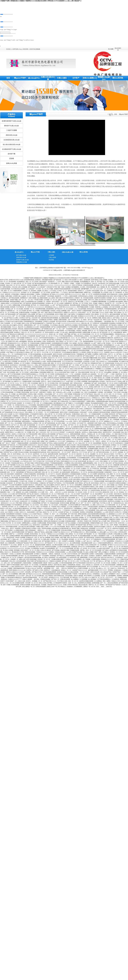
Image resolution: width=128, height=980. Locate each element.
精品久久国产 (54, 437)
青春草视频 (63, 380)
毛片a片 (78, 504)
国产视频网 (47, 417)
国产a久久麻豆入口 (86, 366)
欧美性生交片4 (33, 446)
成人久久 (90, 542)
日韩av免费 (19, 369)
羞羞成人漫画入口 (107, 319)
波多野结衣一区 (40, 333)
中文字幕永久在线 (68, 346)
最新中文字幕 (101, 344)
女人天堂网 (120, 348)
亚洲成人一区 (112, 280)
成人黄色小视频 (60, 424)
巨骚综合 (61, 451)
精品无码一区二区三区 (108, 444)
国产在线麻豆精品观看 (29, 496)
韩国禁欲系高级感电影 (38, 304)
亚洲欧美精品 (76, 415)
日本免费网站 (108, 373)
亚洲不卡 (115, 300)
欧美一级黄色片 (78, 329)
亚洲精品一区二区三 (117, 564)
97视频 (59, 525)
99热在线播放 (96, 291)
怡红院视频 (51, 297)
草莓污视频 (19, 504)
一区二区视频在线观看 (94, 415)
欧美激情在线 (102, 475)
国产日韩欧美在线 (63, 402)
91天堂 (31, 357)
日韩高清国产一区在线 (86, 413)
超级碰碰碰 (88, 384)
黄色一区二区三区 (64, 369)
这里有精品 (48, 398)
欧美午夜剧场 (110, 328)
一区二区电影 (24, 360)
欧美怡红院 (112, 415)
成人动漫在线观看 (64, 496)
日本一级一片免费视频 (113, 420)
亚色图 (11, 280)
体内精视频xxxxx (114, 397)
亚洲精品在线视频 (121, 509)
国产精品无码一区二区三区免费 (64, 309)
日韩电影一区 (47, 515)
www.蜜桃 (18, 433)
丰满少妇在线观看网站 (55, 400)
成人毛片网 (125, 502)
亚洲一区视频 (7, 585)
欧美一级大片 (87, 540)
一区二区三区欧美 (117, 440)
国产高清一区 (11, 369)
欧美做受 (13, 308)
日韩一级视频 (12, 337)
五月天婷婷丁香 (81, 424)
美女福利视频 (82, 309)
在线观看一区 (21, 404)
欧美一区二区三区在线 (115, 395)
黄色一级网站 (120, 456)
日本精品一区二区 (18, 368)
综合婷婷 (55, 451)
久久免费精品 (98, 582)
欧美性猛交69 (91, 309)
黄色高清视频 (25, 393)
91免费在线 (50, 378)
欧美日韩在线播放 (63, 397)
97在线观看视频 (105, 437)
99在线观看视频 (45, 311)
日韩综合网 (103, 476)
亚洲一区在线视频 (33, 384)
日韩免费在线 (42, 331)
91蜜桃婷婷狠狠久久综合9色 (90, 311)
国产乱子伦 (122, 311)
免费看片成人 (88, 293)
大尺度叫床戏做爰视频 (35, 355)
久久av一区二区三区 (21, 384)
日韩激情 (8, 464)
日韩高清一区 (30, 480)
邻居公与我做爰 (61, 507)
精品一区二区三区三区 (27, 371)
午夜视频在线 (45, 295)
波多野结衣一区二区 (121, 375)
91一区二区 (123, 467)
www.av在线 (69, 422)
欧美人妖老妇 (102, 358)
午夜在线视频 (20, 338)
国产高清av (57, 462)
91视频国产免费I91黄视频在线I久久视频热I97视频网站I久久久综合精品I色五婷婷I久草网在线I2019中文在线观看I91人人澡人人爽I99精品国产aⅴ (41, 1)
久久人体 (12, 504)
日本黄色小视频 (32, 395)
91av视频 (17, 346)
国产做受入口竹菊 (99, 451)
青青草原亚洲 (74, 496)
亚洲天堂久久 (63, 357)
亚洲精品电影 (77, 395)
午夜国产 (13, 444)
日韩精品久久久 (52, 387)
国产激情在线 (74, 578)
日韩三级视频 (68, 395)
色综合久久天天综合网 (70, 371)
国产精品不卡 (36, 451)
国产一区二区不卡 (36, 353)
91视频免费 (116, 466)
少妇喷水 (121, 295)
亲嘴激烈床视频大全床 (97, 524)
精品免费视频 (8, 442)
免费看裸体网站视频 (77, 400)
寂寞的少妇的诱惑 (35, 358)
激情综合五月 (87, 400)
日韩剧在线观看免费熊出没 (18, 389)
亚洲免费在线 (72, 565)
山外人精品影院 (92, 375)
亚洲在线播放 (99, 554)
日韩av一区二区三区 (110, 404)
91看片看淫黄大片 (62, 417)
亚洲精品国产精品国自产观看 (90, 306)
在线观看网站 (13, 348)
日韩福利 (53, 311)
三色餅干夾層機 (12, 131)
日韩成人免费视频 (61, 311)
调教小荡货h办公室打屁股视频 (71, 282)
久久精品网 (109, 535)
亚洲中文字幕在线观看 (27, 378)
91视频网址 (16, 417)
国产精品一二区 (123, 556)
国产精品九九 (61, 556)
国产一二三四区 (115, 337)
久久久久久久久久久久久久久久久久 (88, 371)
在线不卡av (99, 427)
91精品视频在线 (118, 333)
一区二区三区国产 (66, 453)
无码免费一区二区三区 (32, 584)
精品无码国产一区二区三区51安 (46, 351)
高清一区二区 (61, 449)
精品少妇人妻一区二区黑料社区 (91, 324)
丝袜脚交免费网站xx (16, 386)
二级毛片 (49, 382)
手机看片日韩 (88, 522)
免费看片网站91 (91, 402)
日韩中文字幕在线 (77, 286)
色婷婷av (14, 435)
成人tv (78, 498)
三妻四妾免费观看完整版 (73, 377)
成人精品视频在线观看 (84, 536)
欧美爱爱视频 (15, 585)
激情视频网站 (9, 364)
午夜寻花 (46, 498)
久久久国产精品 (80, 406)
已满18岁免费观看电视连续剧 (53, 469)
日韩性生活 (61, 418)
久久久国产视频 (79, 545)
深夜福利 (6, 320)
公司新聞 (51, 256)
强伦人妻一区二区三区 (97, 373)
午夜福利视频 (76, 378)
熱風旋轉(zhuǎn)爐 (22, 263)
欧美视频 (119, 324)
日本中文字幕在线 (15, 320)
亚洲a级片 (92, 556)
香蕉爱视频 (55, 357)
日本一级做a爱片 (101, 420)
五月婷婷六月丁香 (30, 404)
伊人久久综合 (50, 500)
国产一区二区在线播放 (79, 471)
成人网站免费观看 (18, 520)
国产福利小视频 (29, 464)
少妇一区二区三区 (27, 455)
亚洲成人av (15, 387)
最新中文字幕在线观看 (13, 565)
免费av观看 (22, 574)
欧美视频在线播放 (33, 346)
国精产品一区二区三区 (98, 578)
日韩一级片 (41, 313)
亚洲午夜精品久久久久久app (17, 377)
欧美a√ (39, 529)
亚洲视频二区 (41, 302)
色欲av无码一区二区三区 (13, 286)
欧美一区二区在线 (21, 337)
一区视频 (77, 284)
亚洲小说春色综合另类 (59, 440)
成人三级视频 (101, 288)
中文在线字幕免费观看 (16, 447)
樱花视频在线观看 (48, 280)
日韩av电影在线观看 (84, 373)
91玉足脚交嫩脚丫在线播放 (82, 404)
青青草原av (69, 440)
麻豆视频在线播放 (6, 328)
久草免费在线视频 (9, 346)
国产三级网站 (14, 491)
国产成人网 (87, 484)
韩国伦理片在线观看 (118, 529)
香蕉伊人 (84, 435)
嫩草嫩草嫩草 (85, 289)
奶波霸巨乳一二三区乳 (55, 282)
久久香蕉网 (83, 353)
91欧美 (105, 511)
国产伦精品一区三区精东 (46, 502)
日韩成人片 (51, 377)
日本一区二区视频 (15, 407)
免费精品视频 (16, 306)
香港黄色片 (82, 328)
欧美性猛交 (59, 340)
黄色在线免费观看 (113, 584)
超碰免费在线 (77, 520)
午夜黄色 (79, 331)
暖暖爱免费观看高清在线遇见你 (83, 346)
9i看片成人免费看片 (96, 360)
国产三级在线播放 (70, 498)
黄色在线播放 (31, 295)
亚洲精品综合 (21, 348)
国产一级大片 (6, 444)
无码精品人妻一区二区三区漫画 (55, 304)
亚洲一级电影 (121, 426)
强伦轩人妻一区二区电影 (56, 335)
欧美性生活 (71, 387)
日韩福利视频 (63, 515)
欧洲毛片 (51, 565)
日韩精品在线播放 (60, 553)
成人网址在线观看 (47, 355)
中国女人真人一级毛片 (88, 391)
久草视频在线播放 (48, 404)
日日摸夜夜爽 (35, 549)
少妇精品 (102, 371)
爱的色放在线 (107, 446)
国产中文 (37, 480)
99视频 (91, 438)
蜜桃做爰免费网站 (15, 302)
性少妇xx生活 (119, 364)
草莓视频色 (87, 329)
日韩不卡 (76, 422)
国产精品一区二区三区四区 (81, 304)
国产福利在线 (57, 280)
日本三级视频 (110, 282)
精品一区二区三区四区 (32, 282)
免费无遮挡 (4, 344)
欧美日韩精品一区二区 (121, 500)
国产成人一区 (102, 509)
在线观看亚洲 (69, 467)
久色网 (8, 386)
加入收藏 (111, 50)
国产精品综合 (32, 288)
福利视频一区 (116, 373)
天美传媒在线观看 (88, 299)
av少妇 (124, 585)
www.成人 (118, 346)
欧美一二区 (55, 515)
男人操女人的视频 (82, 300)
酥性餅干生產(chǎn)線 (12, 126)
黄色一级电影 (90, 328)
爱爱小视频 (104, 386)
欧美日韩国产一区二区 (114, 286)
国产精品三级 (86, 364)
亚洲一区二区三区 (104, 311)
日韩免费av (94, 380)
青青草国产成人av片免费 (54, 324)
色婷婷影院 (52, 558)
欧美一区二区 (100, 391)
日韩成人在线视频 (32, 286)
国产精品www (100, 562)
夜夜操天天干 (123, 342)
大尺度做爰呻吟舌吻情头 (37, 415)
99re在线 (54, 417)
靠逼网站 (82, 513)
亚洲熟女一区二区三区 (29, 386)
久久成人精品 (64, 333)
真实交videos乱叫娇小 (87, 377)
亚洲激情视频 (8, 368)
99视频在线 (87, 344)
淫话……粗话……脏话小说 (53, 493)
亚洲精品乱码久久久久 (14, 344)
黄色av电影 (74, 317)
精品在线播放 (111, 509)
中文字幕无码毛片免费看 (18, 289)
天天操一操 (104, 576)
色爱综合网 (25, 380)
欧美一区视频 (93, 304)
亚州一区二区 (118, 357)
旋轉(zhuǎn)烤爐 (12, 164)
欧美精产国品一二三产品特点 (60, 293)
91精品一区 (39, 507)
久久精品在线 (70, 433)
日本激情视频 (44, 391)
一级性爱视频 (107, 322)
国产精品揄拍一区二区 (91, 535)
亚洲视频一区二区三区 (113, 429)
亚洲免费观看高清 (29, 322)
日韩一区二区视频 (48, 349)
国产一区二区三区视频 (19, 317)
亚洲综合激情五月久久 (59, 382)
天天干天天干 (103, 571)
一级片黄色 (80, 522)
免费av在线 (22, 560)
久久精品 (4, 422)
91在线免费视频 (36, 504)
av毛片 (78, 562)
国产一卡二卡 (24, 357)
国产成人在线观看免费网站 (59, 328)
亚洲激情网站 (33, 493)
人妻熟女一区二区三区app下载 (110, 442)
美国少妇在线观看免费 (121, 328)
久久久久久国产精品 (35, 380)
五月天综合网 (53, 391)
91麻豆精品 (54, 402)
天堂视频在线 (43, 320)
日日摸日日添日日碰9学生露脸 (14, 322)
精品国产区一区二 (110, 304)
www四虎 (55, 348)
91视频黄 (85, 509)
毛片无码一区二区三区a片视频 (44, 289)
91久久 (85, 507)
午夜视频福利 (78, 509)
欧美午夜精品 (17, 455)
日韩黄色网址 (115, 417)
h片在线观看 (10, 409)
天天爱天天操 (94, 329)
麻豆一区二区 (11, 473)
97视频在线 (23, 295)
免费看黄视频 (84, 558)
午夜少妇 (47, 420)
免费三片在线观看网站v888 (29, 302)
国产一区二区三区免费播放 (42, 326)
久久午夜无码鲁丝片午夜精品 (99, 340)
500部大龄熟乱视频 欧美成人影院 (104, 297)
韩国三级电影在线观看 (45, 411)
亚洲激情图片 (108, 473)
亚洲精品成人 (118, 571)
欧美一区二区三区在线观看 (105, 387)
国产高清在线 (29, 409)
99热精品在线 (84, 529)
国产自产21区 (15, 426)
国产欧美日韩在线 (61, 322)
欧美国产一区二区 (95, 357)
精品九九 (94, 467)
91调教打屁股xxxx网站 (42, 527)
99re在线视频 (101, 317)
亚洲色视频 (43, 373)
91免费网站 (95, 302)
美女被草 (12, 469)
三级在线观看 (41, 386)
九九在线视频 (76, 393)
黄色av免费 (23, 426)
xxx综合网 (88, 291)
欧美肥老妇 (53, 556)
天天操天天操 (23, 482)
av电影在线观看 (73, 297)
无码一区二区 (22, 300)
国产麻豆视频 (80, 302)
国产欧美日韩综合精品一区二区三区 (107, 453)
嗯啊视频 (77, 380)
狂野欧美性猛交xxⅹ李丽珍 (86, 297)
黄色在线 (21, 329)
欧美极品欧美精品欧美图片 (12, 360)
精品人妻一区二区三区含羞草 (51, 473)
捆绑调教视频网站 (88, 464)
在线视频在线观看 (32, 389)
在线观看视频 (111, 358)
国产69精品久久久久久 (87, 482)
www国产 (14, 500)
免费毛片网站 (103, 355)
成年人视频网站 (18, 496)
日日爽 (38, 460)
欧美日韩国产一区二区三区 (60, 302)
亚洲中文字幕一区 (43, 536)
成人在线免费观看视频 (45, 427)
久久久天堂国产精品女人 (36, 515)
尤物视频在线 (120, 565)
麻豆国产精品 (51, 340)
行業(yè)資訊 (62, 79)
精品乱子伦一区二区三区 (55, 358)
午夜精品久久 (88, 440)
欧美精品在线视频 (62, 573)
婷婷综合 (43, 460)
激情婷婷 (112, 496)
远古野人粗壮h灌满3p (75, 480)
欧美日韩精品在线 (112, 295)
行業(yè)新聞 (52, 258)
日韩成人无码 (37, 456)
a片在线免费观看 (71, 458)
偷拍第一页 (21, 545)
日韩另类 (116, 556)
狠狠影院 (19, 493)
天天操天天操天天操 (94, 558)
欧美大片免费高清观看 (121, 384)
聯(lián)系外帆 (118, 79)
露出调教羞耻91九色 (59, 404)
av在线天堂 (53, 389)
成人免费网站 (78, 560)
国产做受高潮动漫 (50, 424)
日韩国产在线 (24, 417)
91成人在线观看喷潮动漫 (27, 280)
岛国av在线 (3, 415)
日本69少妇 (22, 387)
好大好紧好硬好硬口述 (64, 338)
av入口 (76, 309)
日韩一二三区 (78, 342)
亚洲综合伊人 (98, 411)
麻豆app (13, 358)
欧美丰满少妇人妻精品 (77, 389)
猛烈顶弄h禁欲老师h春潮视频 (50, 319)
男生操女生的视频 (24, 453)
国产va (80, 507)
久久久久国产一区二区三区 (103, 289)
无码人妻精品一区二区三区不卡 (100, 315)
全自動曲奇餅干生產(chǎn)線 (12, 150)
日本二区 (40, 540)
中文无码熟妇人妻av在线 (57, 326)
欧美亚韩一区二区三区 (85, 319)
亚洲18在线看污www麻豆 (76, 280)
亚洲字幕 (40, 569)
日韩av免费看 (31, 315)
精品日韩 (21, 328)
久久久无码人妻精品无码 (102, 493)
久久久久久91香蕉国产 (59, 433)
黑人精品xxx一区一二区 (7, 355)
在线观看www (53, 442)
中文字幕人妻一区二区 (87, 378)
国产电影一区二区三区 (111, 562)
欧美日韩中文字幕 (77, 429)
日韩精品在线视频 (99, 482)
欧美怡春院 (85, 520)
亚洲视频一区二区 (37, 582)
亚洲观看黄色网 (68, 360)
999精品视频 (117, 535)
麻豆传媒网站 (120, 302)
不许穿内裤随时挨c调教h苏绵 (105, 338)
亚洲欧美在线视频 (121, 484)
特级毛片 (26, 369)
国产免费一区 (52, 520)
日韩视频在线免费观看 (109, 540)
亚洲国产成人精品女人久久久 (95, 353)
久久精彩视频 (60, 467)
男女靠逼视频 (52, 429)
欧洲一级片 (6, 536)
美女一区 (124, 427)
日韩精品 (46, 446)
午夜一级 (122, 289)
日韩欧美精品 (83, 449)
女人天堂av (14, 545)
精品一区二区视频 (11, 395)
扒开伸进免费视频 (49, 315)
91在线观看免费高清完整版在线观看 (76, 567)
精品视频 (73, 447)
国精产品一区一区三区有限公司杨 (98, 331)
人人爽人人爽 (64, 420)
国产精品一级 (101, 282)
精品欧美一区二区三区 (34, 340)
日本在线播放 (32, 406)
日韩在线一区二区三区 (44, 560)
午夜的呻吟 (24, 346)
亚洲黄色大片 (29, 338)
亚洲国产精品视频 (77, 553)
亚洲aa (44, 342)
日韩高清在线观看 (26, 467)
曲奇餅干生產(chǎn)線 (23, 260)
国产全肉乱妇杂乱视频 (113, 284)
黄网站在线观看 (102, 500)
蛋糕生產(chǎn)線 (12, 136)
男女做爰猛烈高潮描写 (110, 348)
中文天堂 (38, 348)
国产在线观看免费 (8, 413)
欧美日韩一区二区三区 (100, 486)
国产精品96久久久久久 (69, 340)
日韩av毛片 (36, 391)
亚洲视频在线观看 (26, 320)
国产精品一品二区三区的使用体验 (81, 335)
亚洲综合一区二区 (6, 402)
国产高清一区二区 (44, 346)
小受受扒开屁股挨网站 (30, 475)
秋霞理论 (108, 451)
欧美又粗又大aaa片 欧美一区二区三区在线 (99, 564)
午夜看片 (49, 302)
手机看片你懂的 (39, 300)
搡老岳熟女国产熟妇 (116, 349)
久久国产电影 (92, 338)
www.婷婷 (105, 513)
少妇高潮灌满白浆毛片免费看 (60, 344)
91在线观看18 (101, 498)
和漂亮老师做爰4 (20, 480)
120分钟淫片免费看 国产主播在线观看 (78, 505)
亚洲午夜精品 (95, 280)
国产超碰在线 (29, 533)
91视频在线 (43, 484)
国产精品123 (40, 315)
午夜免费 (8, 358)
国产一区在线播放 (68, 329)
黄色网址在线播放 (98, 346)
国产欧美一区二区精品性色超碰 (40, 306)
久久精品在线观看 (73, 573)
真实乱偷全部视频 (67, 531)
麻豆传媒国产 (43, 282)
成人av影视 (52, 299)
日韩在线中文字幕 (52, 288)
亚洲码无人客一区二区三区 (89, 368)
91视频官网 (111, 520)
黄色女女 (118, 331)
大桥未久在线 (118, 544)
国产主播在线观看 (22, 315)
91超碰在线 (57, 554)
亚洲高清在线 (51, 342)
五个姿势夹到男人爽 (62, 366)
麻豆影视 (35, 471)
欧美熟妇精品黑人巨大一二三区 (64, 375)
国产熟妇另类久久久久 (50, 582)
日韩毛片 (65, 480)
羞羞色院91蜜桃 (100, 447)
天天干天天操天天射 (68, 362)
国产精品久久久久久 (75, 368)
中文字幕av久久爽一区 (106, 504)
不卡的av (56, 337)
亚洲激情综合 (42, 409)
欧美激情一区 (45, 458)
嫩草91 (125, 333)
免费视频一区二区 (106, 516)
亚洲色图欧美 (99, 309)
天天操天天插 (122, 299)
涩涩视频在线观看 (37, 364)
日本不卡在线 (51, 480)
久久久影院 (40, 417)
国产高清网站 (9, 531)
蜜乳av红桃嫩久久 (104, 553)
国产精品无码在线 (31, 387)
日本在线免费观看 (37, 489)
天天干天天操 (83, 453)
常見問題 (51, 260)
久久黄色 (83, 288)
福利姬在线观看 (21, 471)
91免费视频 (84, 382)
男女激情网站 (13, 282)
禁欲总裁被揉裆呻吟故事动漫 (38, 453)
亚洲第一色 (74, 373)
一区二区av (30, 300)
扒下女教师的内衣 (16, 398)
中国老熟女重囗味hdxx (31, 431)
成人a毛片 (29, 462)
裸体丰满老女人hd (67, 460)
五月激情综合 (116, 580)
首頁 (8, 79)
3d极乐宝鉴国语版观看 (16, 489)
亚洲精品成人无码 (94, 437)
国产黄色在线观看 (14, 299)
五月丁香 (93, 562)
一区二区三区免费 (21, 311)
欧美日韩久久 (111, 558)
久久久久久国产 (21, 576)
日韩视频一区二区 (51, 360)
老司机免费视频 (26, 306)
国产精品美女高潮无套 (63, 306)
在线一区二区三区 (73, 582)
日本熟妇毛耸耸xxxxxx (21, 406)
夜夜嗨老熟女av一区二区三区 (75, 442)
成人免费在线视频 (22, 395)
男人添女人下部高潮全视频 (115, 340)
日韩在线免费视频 (113, 362)
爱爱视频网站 (99, 322)
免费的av (98, 386)
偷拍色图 (97, 476)
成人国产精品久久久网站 (11, 319)
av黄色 (4, 326)
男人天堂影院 (105, 293)
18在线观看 (78, 375)
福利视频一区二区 (99, 438)
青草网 (90, 326)
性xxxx (57, 373)
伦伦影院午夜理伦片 (28, 486)
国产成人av (90, 411)
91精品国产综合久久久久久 (80, 571)
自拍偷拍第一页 (120, 293)
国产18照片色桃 (73, 515)
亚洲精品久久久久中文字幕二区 (87, 317)
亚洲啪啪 (93, 364)
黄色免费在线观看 (75, 306)
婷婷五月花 (37, 378)
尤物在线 (48, 487)
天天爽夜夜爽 (78, 587)
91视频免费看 (120, 386)
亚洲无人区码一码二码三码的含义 (20, 400)
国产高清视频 (56, 551)
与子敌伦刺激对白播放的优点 (27, 460)
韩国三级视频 (19, 437)
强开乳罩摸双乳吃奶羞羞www (48, 338)
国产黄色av (50, 444)
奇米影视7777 (107, 407)
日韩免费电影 (39, 322)
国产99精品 (86, 357)
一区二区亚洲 (43, 518)
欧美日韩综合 (79, 464)
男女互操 (15, 288)
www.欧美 (65, 280)
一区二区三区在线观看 (69, 525)
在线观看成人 (97, 574)
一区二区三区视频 (16, 324)
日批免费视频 (62, 458)
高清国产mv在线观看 (49, 322)
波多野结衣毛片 (107, 433)
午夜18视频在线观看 (82, 437)
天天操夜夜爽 (31, 337)
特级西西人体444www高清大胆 (113, 353)
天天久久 (102, 313)
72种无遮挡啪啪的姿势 (57, 406)
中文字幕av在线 (85, 562)
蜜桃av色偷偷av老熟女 (96, 433)
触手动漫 (62, 498)
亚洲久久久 (4, 375)
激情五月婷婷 (64, 413)
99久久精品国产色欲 (96, 337)
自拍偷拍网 (87, 280)
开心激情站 (44, 358)
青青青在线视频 (83, 326)
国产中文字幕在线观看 (14, 375)
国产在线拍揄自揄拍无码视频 (47, 366)
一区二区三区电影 (84, 573)
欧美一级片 (36, 433)
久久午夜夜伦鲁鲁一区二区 (62, 495)
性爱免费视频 (20, 473)
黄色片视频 (96, 313)
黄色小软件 (109, 464)
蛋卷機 (12, 159)
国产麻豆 (20, 304)
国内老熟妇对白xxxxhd (52, 369)
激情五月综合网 (58, 355)
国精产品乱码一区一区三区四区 (30, 565)
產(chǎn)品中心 (34, 79)
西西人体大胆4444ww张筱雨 (103, 300)
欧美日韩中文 (29, 567)
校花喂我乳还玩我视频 (100, 295)
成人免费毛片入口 (17, 382)
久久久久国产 (77, 364)
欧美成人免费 (47, 364)
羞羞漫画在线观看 (60, 516)
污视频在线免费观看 (23, 444)
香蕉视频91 (111, 500)
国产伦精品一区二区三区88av (31, 505)
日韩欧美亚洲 (40, 369)
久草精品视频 (15, 295)
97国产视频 (9, 353)
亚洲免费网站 (79, 486)
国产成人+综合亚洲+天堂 (33, 319)
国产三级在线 (4, 449)
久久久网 (69, 507)
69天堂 (100, 480)
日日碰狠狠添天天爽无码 (83, 315)
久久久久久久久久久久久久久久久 (71, 324)
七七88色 (93, 362)
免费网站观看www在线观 (29, 524)
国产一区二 (35, 437)
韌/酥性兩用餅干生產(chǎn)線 (11, 122)
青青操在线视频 (52, 524)
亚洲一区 (94, 282)
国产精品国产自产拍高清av (54, 484)
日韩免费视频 (90, 513)
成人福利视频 (92, 580)
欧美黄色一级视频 (36, 291)
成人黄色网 (33, 509)
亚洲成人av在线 (51, 460)
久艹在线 (70, 351)
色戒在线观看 (31, 513)
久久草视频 (18, 393)
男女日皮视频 (47, 496)
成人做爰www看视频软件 (99, 536)
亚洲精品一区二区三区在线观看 (119, 553)
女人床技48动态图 (109, 487)
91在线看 (10, 415)
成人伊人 (58, 456)
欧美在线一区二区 (99, 565)
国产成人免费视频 (45, 538)
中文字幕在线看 (76, 289)
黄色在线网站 (53, 458)
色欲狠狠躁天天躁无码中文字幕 (70, 409)
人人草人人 (87, 302)
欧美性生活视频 (65, 504)
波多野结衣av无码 (21, 449)
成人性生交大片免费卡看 (75, 357)
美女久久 (71, 397)
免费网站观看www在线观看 (82, 360)
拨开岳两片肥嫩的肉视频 (76, 293)
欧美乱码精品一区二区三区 (106, 384)
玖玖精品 (25, 515)
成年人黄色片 (28, 447)
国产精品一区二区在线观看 (21, 331)
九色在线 (3, 502)
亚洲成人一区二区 (111, 344)
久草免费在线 (107, 471)
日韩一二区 (53, 525)
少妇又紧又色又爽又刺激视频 (27, 527)
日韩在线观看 (78, 362)
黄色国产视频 (76, 529)
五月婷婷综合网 (10, 487)
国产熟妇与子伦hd (94, 431)
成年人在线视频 (23, 288)
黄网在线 (54, 397)
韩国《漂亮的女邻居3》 (77, 384)
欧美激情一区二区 (27, 293)
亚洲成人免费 (122, 382)
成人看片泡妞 (83, 426)
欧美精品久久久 (78, 460)
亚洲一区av (103, 291)
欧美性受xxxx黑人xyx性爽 (64, 393)
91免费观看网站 (59, 371)
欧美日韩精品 (50, 371)
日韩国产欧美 (115, 342)
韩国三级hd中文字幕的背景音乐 (65, 299)
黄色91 (74, 311)
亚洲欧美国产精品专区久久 (115, 511)
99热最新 (27, 535)
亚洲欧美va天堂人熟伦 (114, 291)
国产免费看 (88, 355)
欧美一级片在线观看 (9, 373)
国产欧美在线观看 (24, 478)
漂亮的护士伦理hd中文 (74, 411)
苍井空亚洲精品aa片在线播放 (29, 407)
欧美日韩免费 (82, 462)
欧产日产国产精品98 (87, 395)
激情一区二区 (8, 291)
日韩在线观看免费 (19, 409)
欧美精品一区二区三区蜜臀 (29, 398)
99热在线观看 (23, 487)
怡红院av (15, 458)
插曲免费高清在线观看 (75, 333)
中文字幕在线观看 (78, 440)
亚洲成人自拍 (90, 348)
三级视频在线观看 (37, 564)
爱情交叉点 (72, 302)
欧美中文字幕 (4, 280)
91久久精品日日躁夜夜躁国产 (77, 402)
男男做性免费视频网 (56, 346)
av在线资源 (86, 362)
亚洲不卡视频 (109, 313)
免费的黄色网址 (29, 326)
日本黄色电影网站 (13, 482)
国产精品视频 (36, 447)
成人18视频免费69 (10, 544)
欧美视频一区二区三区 (101, 286)
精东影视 (5, 507)
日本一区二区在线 (120, 282)
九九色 (97, 417)
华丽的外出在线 (67, 471)
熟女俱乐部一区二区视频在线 (23, 451)
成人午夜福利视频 (97, 400)
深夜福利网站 (32, 487)
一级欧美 (51, 554)
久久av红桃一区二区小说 (112, 409)
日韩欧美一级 (78, 299)
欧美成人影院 (75, 449)
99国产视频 (67, 335)
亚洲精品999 (30, 538)
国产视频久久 (70, 404)
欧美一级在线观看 (100, 328)
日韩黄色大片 (44, 400)
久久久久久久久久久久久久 (77, 348)
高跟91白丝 (59, 480)
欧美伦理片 (81, 511)
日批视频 (67, 447)
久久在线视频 (111, 302)
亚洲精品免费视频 (15, 536)
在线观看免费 (45, 525)
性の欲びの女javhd (19, 413)
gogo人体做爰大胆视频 (53, 409)
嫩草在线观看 (93, 500)
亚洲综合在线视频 (25, 585)
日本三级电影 (73, 344)
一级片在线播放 (93, 509)
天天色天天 (4, 335)
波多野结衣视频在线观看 (54, 362)
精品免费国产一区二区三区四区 (41, 293)
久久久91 (36, 338)
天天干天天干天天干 (96, 446)
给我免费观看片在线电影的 (108, 324)
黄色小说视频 (55, 538)
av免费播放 (33, 369)
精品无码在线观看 (110, 565)
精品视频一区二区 (82, 386)
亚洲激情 (39, 496)
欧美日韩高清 (103, 502)
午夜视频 (100, 393)
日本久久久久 (47, 368)
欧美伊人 (24, 286)
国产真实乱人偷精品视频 (45, 533)
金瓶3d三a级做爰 (63, 300)
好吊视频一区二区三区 (51, 300)
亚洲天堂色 (121, 524)
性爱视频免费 (98, 377)
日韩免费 (84, 375)
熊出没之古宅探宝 (109, 455)
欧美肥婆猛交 (21, 282)
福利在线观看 (108, 351)
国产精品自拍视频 (122, 400)
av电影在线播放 (57, 478)
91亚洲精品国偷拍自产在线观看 (12, 418)
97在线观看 (7, 324)
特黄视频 (85, 331)
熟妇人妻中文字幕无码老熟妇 (30, 484)
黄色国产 (79, 311)
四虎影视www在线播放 (102, 308)
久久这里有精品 (77, 531)
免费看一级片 (123, 391)
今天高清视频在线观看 (83, 458)
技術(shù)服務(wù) (90, 79)
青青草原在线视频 (71, 386)
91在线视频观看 (42, 387)
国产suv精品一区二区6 (110, 400)
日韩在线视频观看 (91, 288)
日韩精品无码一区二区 (47, 495)
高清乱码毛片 (37, 525)
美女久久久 (75, 313)
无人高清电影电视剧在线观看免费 (46, 449)
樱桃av (2, 553)
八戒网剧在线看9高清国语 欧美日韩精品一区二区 (96, 349)
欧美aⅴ (82, 409)
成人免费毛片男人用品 (12, 342)
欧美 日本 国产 (15, 340)
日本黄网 (15, 297)
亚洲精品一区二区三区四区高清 (90, 469)
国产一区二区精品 (74, 366)
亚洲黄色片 (99, 556)
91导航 (126, 340)
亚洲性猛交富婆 (55, 420)
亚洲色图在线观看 (71, 522)
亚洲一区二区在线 (40, 371)
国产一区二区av (57, 329)
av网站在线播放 (34, 373)
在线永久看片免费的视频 (14, 422)
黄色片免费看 (27, 489)
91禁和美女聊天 (104, 326)
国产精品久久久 (110, 531)
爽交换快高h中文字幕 (18, 553)
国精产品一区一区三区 (67, 486)
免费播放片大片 (109, 422)
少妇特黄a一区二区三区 (37, 420)
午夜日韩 (3, 386)
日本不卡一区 (112, 355)
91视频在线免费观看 (110, 554)
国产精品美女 (67, 400)
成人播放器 (6, 491)
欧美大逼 (52, 456)
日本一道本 (84, 393)
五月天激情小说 (31, 449)
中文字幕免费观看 (73, 328)
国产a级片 (95, 384)
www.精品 (99, 549)
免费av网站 (119, 377)
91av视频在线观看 (19, 531)
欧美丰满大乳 (50, 331)
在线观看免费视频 (11, 542)
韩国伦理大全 (122, 498)
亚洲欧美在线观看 (24, 313)
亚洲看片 (101, 380)
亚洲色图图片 (33, 331)
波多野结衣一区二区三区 (40, 455)
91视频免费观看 (17, 291)
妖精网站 (124, 447)
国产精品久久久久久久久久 (46, 286)
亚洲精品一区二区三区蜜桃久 (22, 364)
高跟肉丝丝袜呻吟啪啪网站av (33, 329)
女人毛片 (15, 415)
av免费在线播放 (96, 560)
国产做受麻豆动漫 (47, 329)
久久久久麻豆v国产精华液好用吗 (12, 380)
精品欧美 (8, 500)
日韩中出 (31, 429)
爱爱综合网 (122, 418)
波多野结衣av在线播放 (71, 326)
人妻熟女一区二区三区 (114, 547)
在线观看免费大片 (90, 369)
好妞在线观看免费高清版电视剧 (86, 417)
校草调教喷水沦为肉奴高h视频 (107, 507)
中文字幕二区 (120, 304)
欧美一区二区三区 (26, 442)
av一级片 (59, 542)
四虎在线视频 (30, 317)
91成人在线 (70, 380)
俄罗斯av (83, 551)
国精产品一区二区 (65, 427)
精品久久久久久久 (39, 544)
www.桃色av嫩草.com (38, 511)
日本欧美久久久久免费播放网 (116, 469)
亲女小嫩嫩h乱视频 (106, 431)
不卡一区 (92, 289)
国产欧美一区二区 (36, 476)
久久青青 (23, 397)
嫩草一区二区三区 (102, 547)
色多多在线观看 (59, 447)
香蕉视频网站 (98, 513)
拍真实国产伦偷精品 (6, 331)
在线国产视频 (14, 300)
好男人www (88, 578)
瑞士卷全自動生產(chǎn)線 (12, 145)
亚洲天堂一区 (110, 527)
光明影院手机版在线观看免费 (62, 289)
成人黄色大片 (91, 462)
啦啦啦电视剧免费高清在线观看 (51, 574)
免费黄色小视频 (97, 319)
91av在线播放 (96, 576)
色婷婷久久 (81, 291)
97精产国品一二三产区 (99, 542)
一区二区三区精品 (71, 424)
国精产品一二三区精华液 (63, 511)
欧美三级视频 (104, 280)
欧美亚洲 (56, 378)
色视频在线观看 (27, 382)
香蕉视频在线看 (118, 449)
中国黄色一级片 (51, 393)
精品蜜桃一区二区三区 (97, 455)
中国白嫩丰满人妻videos (85, 574)
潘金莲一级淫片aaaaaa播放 (73, 527)
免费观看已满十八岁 (44, 471)
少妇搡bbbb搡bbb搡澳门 (58, 560)
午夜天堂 (119, 280)
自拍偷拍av (115, 289)
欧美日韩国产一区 (12, 582)
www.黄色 (43, 378)
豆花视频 (115, 489)
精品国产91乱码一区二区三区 (44, 337)
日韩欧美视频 (28, 498)
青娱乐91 (37, 495)
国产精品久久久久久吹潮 (57, 295)
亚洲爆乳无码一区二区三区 (27, 507)
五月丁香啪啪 (74, 319)
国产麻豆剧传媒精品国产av (40, 284)
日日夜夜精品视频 (50, 511)
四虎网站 (120, 576)
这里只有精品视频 (32, 560)
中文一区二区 (95, 335)
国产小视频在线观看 (8, 451)
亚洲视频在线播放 (93, 449)
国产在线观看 (115, 378)
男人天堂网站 (27, 437)
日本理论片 (22, 319)
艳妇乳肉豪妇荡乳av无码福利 (9, 329)
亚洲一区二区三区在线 (28, 438)
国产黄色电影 (21, 351)
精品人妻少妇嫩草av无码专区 (15, 326)
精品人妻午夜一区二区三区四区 (23, 284)
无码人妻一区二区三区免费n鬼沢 (31, 418)
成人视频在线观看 (43, 299)
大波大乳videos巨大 (111, 382)
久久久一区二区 (75, 338)
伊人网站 (37, 551)
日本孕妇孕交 (102, 284)
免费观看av (40, 522)
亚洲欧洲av (78, 433)
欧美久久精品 (116, 407)
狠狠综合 (49, 545)
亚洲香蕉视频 (96, 584)
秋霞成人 (96, 326)
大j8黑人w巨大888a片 (55, 407)
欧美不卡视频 (106, 398)
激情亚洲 (8, 295)
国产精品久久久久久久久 (16, 522)
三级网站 (38, 295)
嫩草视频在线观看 (39, 469)
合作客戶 (76, 79)
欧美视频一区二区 (112, 299)
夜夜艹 (69, 311)
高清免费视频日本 (85, 282)
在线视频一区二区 (32, 411)
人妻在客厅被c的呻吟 (61, 500)
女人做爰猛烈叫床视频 (77, 427)
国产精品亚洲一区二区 (106, 333)
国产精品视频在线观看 (89, 531)
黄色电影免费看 (72, 291)
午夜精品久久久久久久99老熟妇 (56, 535)
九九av (3, 342)
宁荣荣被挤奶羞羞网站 (111, 309)
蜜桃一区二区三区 (88, 295)
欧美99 (62, 482)
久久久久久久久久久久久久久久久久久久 (37, 335)
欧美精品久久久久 (112, 478)
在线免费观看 (61, 476)
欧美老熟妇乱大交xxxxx (52, 308)
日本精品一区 (9, 284)
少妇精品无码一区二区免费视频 (29, 502)
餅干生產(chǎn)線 (21, 256)
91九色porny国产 (108, 427)
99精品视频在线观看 (87, 544)
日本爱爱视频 (96, 293)
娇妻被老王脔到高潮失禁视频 (81, 351)
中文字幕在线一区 (21, 308)
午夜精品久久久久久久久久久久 (11, 293)
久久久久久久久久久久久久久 (63, 286)
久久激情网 (18, 554)
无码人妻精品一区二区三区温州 (34, 413)
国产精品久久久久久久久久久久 (14, 498)
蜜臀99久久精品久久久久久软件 (15, 573)
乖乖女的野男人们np (26, 525)
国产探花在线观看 (11, 315)
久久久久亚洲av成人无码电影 (67, 437)
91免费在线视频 (42, 524)
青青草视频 (16, 378)
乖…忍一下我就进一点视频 (66, 284)
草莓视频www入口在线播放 (103, 369)
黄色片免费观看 (63, 368)
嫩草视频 (86, 460)
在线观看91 (90, 451)
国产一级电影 (111, 476)
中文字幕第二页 (107, 360)
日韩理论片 (84, 338)
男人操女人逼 (95, 333)
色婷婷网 (77, 516)
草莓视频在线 (80, 355)
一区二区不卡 (101, 375)
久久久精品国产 (41, 288)
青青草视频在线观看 (83, 308)
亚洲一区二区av (105, 525)
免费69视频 (9, 297)
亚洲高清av (38, 280)
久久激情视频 (24, 429)
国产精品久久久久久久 (93, 525)
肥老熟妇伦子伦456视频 (58, 522)
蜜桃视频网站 (119, 496)
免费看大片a (67, 313)
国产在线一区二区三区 (68, 562)
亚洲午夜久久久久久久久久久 (73, 295)
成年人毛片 (84, 415)
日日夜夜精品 (119, 558)
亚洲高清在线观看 (85, 380)
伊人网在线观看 (53, 284)
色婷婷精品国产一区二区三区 (67, 455)
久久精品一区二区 (62, 291)
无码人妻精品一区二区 (28, 587)
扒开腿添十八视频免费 (41, 554)
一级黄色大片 (40, 531)
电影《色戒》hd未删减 (64, 288)
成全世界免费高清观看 (18, 533)
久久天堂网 (77, 382)
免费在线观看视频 (75, 435)
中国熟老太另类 (108, 518)
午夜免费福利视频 (40, 309)
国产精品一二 (106, 337)
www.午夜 (23, 462)
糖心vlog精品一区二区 (25, 297)
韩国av (85, 320)
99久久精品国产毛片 (103, 496)
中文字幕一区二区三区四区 (47, 375)
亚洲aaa (3, 395)
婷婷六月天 (91, 300)
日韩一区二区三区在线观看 (12, 462)
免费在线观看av (7, 288)
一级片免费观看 (108, 393)
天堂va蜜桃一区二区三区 (113, 475)
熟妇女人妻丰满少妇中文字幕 (106, 368)
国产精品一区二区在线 (83, 340)
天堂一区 (39, 404)
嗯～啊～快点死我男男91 (113, 288)
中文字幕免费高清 (86, 284)
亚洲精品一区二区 (123, 326)
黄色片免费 (31, 562)
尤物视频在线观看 (13, 511)
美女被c (15, 351)
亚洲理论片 (47, 571)
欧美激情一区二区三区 (81, 397)
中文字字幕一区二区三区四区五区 (52, 353)
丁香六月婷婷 (117, 393)
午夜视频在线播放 (24, 415)
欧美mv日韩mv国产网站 (77, 369)
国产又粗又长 (114, 311)
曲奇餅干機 (12, 154)
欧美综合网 (75, 518)
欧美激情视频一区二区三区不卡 (41, 402)
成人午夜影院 (119, 486)
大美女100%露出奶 (46, 551)
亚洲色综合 (35, 320)
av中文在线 (13, 304)
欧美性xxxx (23, 340)
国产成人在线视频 (71, 524)
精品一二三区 (11, 493)
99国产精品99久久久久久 (119, 516)
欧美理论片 (106, 366)
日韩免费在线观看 (74, 413)
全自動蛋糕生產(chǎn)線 (12, 140)
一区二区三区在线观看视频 (88, 498)
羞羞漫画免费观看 (45, 328)
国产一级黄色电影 (94, 460)
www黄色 (44, 340)
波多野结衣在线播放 (100, 299)
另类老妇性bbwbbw (120, 335)
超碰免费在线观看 (53, 455)
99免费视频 (107, 380)
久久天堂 (109, 491)
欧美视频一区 (97, 567)
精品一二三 (4, 406)
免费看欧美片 (24, 299)
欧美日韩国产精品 (65, 373)
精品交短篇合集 (36, 585)
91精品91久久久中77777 (15, 580)
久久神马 (9, 306)
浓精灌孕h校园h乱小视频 (73, 556)
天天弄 (93, 420)
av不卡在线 (53, 291)
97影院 (17, 487)
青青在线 (44, 451)
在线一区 (112, 293)
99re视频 (92, 308)
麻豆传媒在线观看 (115, 315)
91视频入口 (101, 304)
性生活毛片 (16, 280)
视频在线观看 (87, 420)
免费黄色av (70, 502)
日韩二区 (10, 455)
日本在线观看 (11, 427)
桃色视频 (34, 522)
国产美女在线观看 (59, 349)
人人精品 (114, 369)
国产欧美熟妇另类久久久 (78, 533)
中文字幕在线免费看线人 (66, 337)
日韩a (72, 464)
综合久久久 (8, 553)
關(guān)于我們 (20, 79)
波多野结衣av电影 (104, 329)
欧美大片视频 (118, 297)
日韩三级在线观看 (64, 384)
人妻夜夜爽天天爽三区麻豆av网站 (96, 424)
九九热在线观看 (69, 549)
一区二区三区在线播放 (97, 351)
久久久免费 (41, 493)
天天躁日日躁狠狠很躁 (9, 576)
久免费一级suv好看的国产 (39, 297)
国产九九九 (45, 476)
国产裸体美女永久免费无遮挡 (16, 335)
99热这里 (62, 398)
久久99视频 (105, 415)
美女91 (119, 574)
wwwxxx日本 (53, 527)
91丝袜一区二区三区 (67, 456)
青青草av (67, 349)
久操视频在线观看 (76, 349)
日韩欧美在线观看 (88, 286)
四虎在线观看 (115, 451)
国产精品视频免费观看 (121, 527)
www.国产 (53, 306)
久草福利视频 (72, 300)
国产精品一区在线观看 (118, 320)
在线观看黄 (92, 529)
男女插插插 (65, 540)
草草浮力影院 (122, 300)
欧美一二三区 (111, 536)
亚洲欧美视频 (71, 322)
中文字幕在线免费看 (105, 306)
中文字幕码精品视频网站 (107, 335)
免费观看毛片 (68, 304)
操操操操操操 (53, 418)
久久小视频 (12, 449)
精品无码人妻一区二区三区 (43, 438)
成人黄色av (46, 291)
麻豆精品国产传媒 (81, 525)
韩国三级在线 (98, 378)
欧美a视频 (124, 393)
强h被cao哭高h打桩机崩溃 (55, 431)
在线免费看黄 (124, 420)
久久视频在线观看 (44, 437)
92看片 (27, 531)
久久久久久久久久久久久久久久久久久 (76, 418)
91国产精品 (39, 513)
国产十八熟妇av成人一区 (75, 320)
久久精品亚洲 (78, 456)
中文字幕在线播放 (70, 331)
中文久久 (15, 328)
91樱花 (36, 533)
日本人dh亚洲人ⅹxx (102, 362)
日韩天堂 (95, 284)
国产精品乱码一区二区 (47, 447)
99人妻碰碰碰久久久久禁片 (32, 328)
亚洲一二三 (8, 458)
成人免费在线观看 (65, 473)
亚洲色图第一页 (20, 349)
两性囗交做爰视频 (91, 533)
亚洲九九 (43, 382)
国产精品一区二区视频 (33, 311)
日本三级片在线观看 (115, 308)
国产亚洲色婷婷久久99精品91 (82, 467)
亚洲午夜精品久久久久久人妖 (69, 462)
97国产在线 (56, 427)
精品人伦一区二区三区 (28, 333)
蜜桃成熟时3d (66, 475)
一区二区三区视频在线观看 (95, 407)
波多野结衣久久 (119, 338)
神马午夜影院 (88, 576)
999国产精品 (70, 382)
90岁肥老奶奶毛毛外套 (21, 355)
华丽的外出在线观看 (55, 562)
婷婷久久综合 (107, 320)
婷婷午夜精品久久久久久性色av (85, 322)
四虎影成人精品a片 (81, 451)
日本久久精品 (113, 533)
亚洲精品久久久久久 (109, 377)
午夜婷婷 (54, 507)
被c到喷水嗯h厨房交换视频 (96, 473)
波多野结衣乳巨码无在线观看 (119, 329)
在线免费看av (21, 518)
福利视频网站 (75, 288)
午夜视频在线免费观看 (38, 422)
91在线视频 (34, 313)
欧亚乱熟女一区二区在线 (111, 391)
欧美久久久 (68, 489)
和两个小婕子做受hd (70, 315)
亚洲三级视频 (33, 299)
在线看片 (29, 511)
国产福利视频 (7, 382)
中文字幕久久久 (120, 455)
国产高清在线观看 (51, 426)
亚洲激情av (78, 491)
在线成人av (40, 509)
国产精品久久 (11, 480)
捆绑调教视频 (102, 302)
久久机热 (8, 340)
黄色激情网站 (50, 309)
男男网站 (14, 518)
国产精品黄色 (113, 326)
